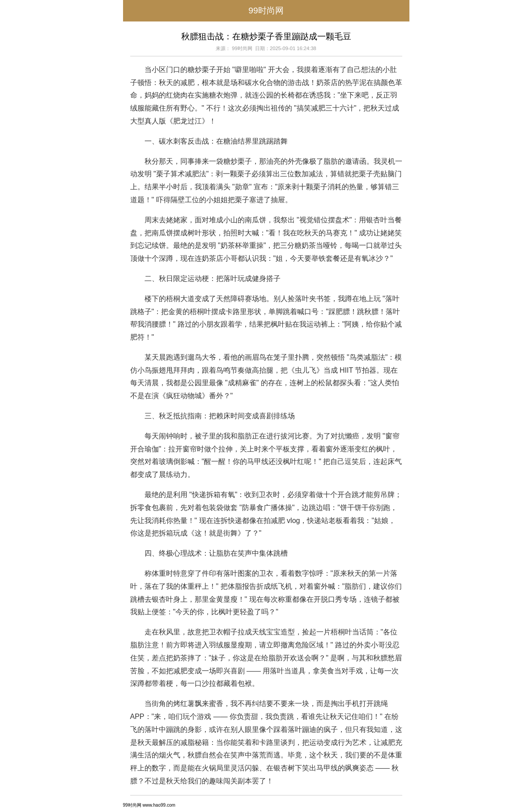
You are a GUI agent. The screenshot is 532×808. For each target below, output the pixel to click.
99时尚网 (266, 11)
